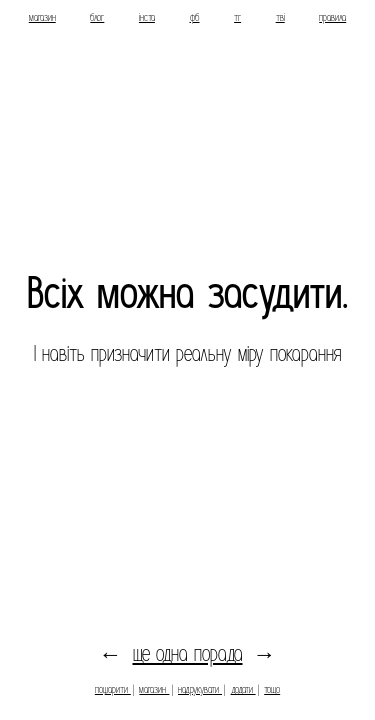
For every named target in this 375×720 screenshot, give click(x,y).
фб (195, 17)
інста (147, 17)
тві (280, 17)
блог (97, 17)
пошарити (113, 689)
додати (243, 689)
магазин (42, 17)
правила (332, 17)
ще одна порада (188, 654)
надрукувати (200, 689)
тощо (272, 689)
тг (237, 17)
